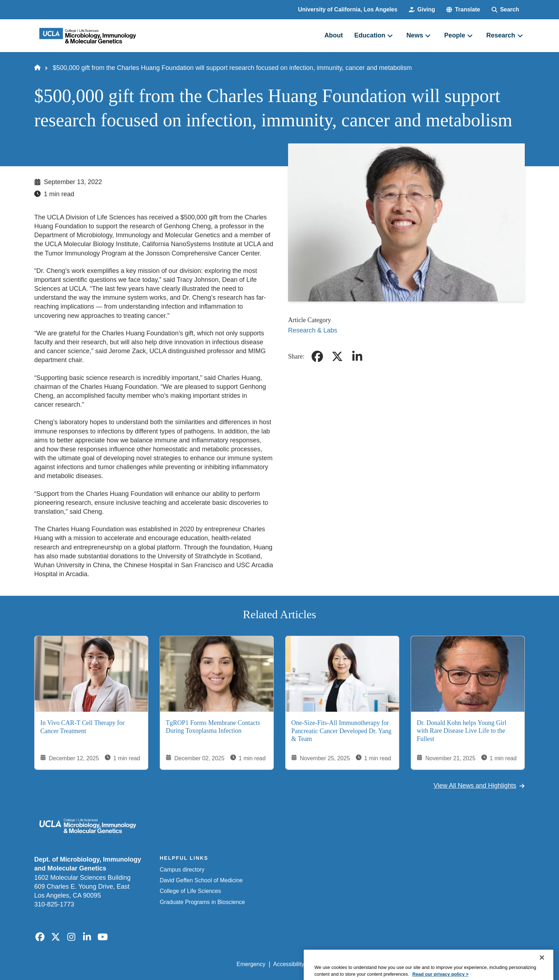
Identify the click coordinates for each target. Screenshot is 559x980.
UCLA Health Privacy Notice (407, 964)
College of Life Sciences (190, 891)
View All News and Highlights (479, 786)
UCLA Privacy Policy (338, 964)
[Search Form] (505, 10)
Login (457, 964)
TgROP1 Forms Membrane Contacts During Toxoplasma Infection (213, 727)
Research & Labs (313, 330)
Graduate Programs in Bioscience (202, 902)
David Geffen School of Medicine (201, 880)
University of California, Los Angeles (348, 9)
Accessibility (289, 964)
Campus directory (182, 870)
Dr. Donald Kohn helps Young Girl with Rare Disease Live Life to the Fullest (462, 731)
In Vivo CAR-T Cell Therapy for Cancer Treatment (82, 727)
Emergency (251, 964)
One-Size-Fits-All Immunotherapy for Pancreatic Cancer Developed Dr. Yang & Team (341, 731)
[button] (463, 10)
